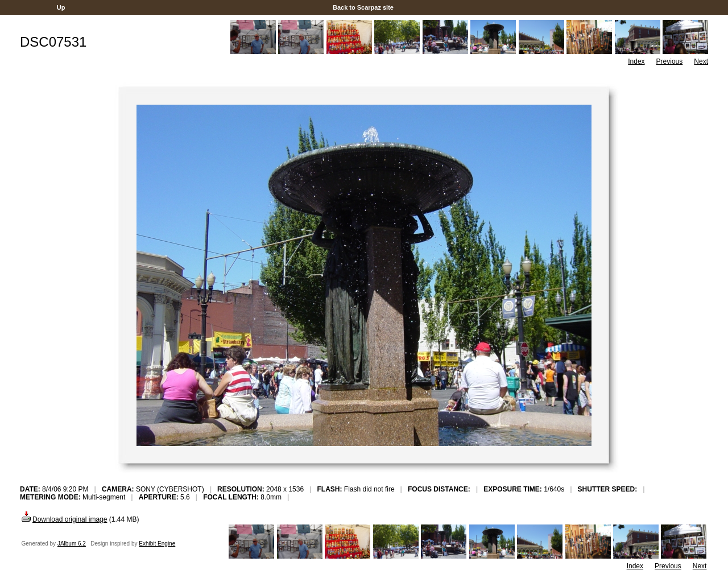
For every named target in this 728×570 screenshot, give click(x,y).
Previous (670, 61)
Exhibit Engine (157, 544)
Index (636, 61)
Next (701, 61)
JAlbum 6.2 (72, 544)
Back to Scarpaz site (363, 7)
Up (61, 7)
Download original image (63, 519)
